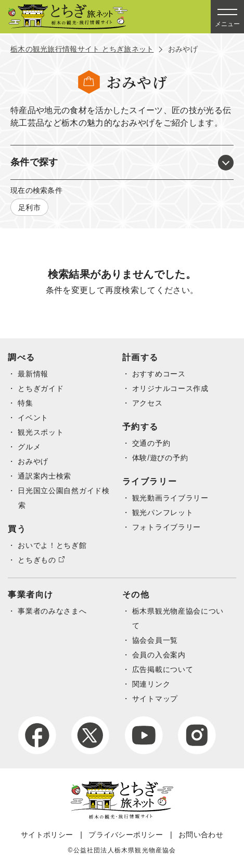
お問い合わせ (201, 835)
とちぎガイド (41, 388)
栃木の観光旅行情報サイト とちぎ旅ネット (82, 49)
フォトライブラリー (166, 527)
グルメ (29, 447)
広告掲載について (163, 669)
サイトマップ (155, 699)
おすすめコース (159, 374)
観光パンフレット (163, 512)
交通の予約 (151, 443)
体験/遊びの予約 (160, 458)
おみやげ (33, 461)
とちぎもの (37, 560)
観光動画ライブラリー (170, 498)
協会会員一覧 (155, 640)
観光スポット (41, 432)
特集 (25, 403)
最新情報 (33, 374)
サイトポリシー (47, 835)
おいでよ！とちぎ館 (52, 545)
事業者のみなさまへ (52, 611)
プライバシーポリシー (126, 835)
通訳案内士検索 (44, 476)
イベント (33, 418)
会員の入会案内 (159, 655)
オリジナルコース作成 (170, 388)
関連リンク (151, 684)
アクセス (147, 403)
